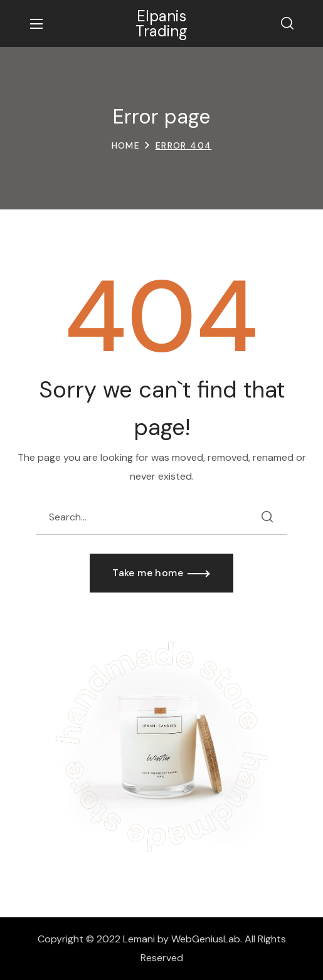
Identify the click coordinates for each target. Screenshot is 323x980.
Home (126, 145)
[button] (287, 24)
